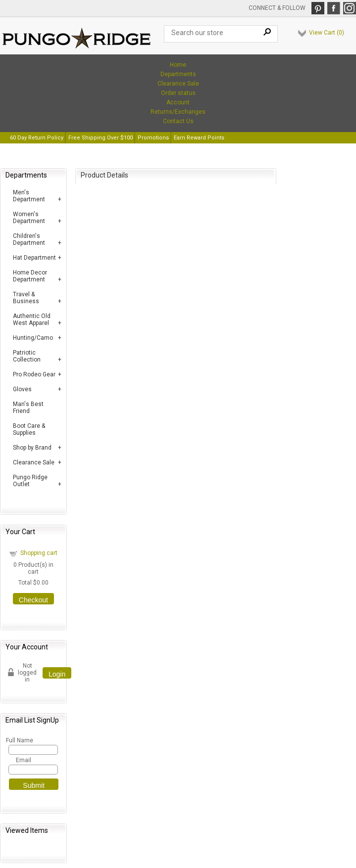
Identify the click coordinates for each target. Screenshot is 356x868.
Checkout (33, 600)
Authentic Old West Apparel (32, 320)
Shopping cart (39, 553)
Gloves (22, 389)
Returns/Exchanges (178, 112)
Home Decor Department (30, 276)
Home (178, 65)
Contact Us (178, 121)
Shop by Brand (32, 448)
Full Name (19, 740)
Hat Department (34, 258)
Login (57, 674)
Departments (178, 74)
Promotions (153, 138)
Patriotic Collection (27, 356)
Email (24, 760)
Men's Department (29, 196)
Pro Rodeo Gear (34, 374)
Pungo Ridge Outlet (30, 481)
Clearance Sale (178, 84)
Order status (178, 93)
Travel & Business (26, 298)
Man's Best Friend (28, 408)
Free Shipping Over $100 (101, 138)
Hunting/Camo (33, 338)
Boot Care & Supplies (29, 429)
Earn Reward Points (199, 138)
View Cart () (327, 33)
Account (178, 102)
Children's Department (29, 239)
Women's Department (29, 218)
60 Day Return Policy (37, 138)
